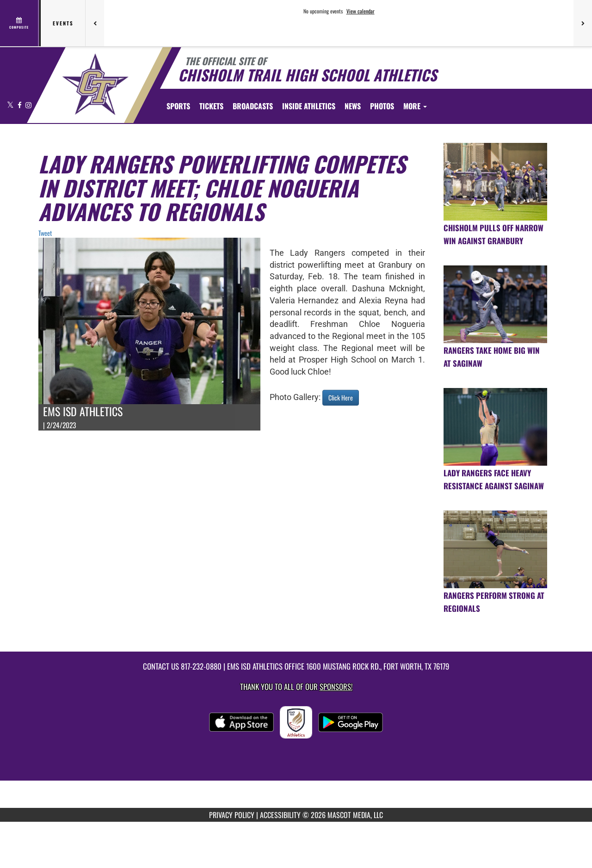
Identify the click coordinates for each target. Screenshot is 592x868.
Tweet (45, 233)
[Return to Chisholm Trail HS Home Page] (95, 84)
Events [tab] (63, 23)
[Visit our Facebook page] (20, 105)
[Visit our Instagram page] (28, 105)
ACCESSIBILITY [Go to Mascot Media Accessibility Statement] (280, 815)
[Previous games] (95, 23)
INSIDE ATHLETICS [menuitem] (309, 106)
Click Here (341, 397)
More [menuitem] (415, 106)
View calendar (361, 11)
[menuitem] (211, 106)
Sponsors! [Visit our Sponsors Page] (336, 686)
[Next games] (583, 23)
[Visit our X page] (11, 105)
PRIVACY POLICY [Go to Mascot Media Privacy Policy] (232, 815)
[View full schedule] (20, 23)
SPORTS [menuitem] (178, 106)
